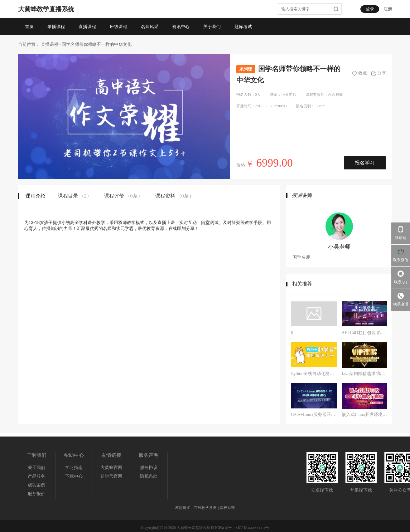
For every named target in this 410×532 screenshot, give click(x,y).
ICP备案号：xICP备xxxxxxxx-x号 (242, 528)
